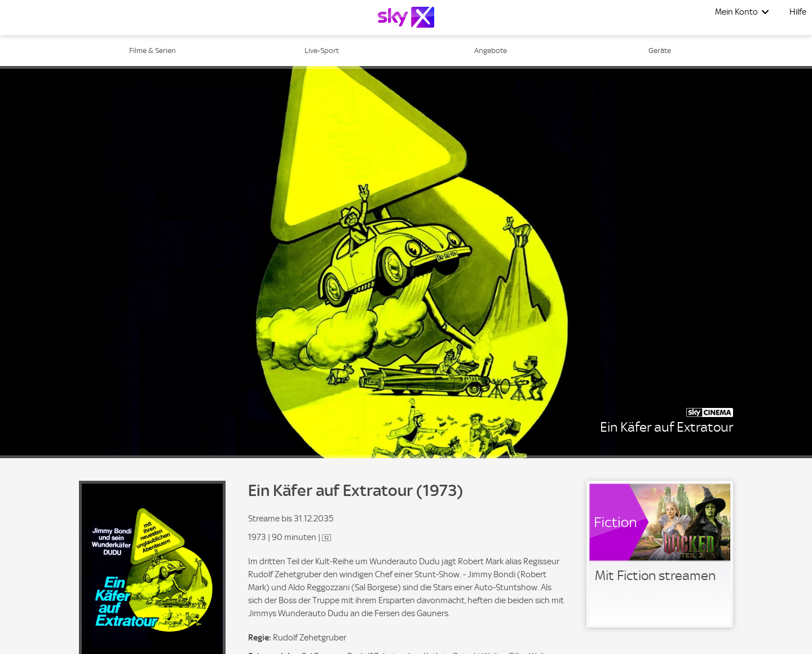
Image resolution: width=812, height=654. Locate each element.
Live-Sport (322, 51)
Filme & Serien (153, 51)
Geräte (660, 51)
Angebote (491, 51)
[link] (660, 554)
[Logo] (406, 17)
